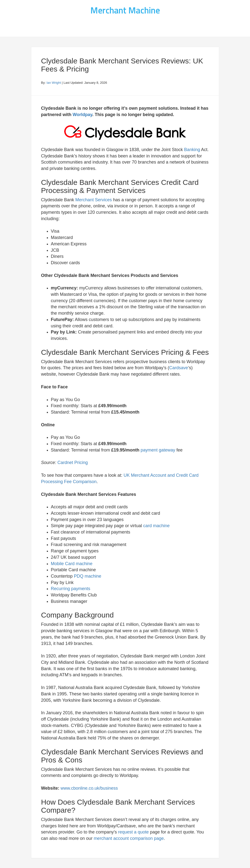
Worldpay (83, 115)
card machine (156, 526)
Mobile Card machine (72, 564)
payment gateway (158, 450)
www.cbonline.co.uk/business (89, 788)
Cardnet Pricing (73, 463)
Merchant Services (94, 200)
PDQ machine (88, 576)
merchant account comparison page (129, 838)
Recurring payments (71, 589)
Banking (192, 150)
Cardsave (179, 368)
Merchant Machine (125, 10)
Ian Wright (54, 83)
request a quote (133, 832)
